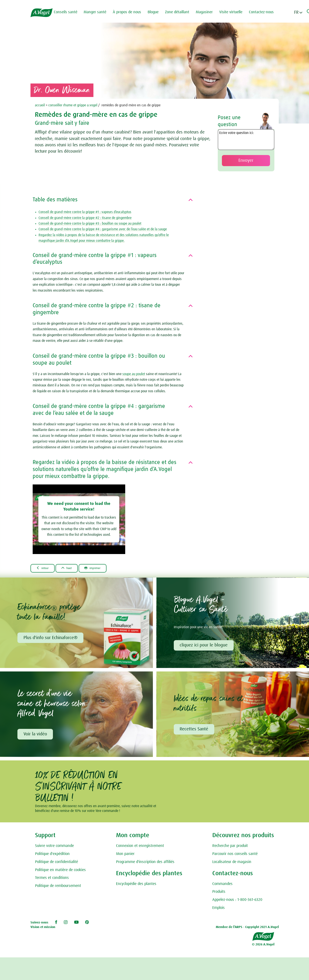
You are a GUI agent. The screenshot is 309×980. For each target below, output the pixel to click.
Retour (44, 568)
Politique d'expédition (52, 856)
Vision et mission (43, 929)
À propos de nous (130, 12)
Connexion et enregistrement (140, 848)
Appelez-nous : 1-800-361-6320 (237, 902)
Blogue (157, 12)
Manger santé (98, 12)
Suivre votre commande (54, 848)
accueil (40, 105)
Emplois (219, 910)
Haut (72, 568)
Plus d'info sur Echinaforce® (51, 638)
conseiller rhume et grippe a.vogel (73, 105)
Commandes (222, 885)
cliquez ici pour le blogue (204, 646)
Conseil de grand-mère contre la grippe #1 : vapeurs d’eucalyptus (85, 212)
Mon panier (125, 856)
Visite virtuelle (234, 12)
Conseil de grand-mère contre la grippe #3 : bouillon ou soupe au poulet (90, 224)
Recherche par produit (230, 848)
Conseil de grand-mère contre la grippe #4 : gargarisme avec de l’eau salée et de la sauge (103, 229)
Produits (219, 893)
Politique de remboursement (58, 888)
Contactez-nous (265, 12)
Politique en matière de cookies (60, 871)
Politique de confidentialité (57, 863)
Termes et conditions (52, 880)
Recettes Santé (195, 730)
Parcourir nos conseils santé (235, 856)
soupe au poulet (134, 374)
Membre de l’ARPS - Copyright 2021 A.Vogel (247, 929)
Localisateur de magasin (232, 863)
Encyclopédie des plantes (136, 885)
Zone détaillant (181, 12)
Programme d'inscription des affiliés (145, 863)
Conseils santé (69, 12)
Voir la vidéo (36, 735)
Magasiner (208, 12)
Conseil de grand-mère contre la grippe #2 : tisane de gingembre (85, 218)
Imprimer (102, 568)
